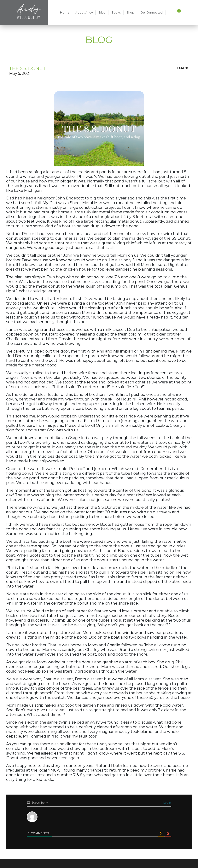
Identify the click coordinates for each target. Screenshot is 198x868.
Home (65, 12)
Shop (130, 12)
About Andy (84, 12)
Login (167, 803)
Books (116, 12)
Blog (102, 12)
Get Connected (151, 12)
